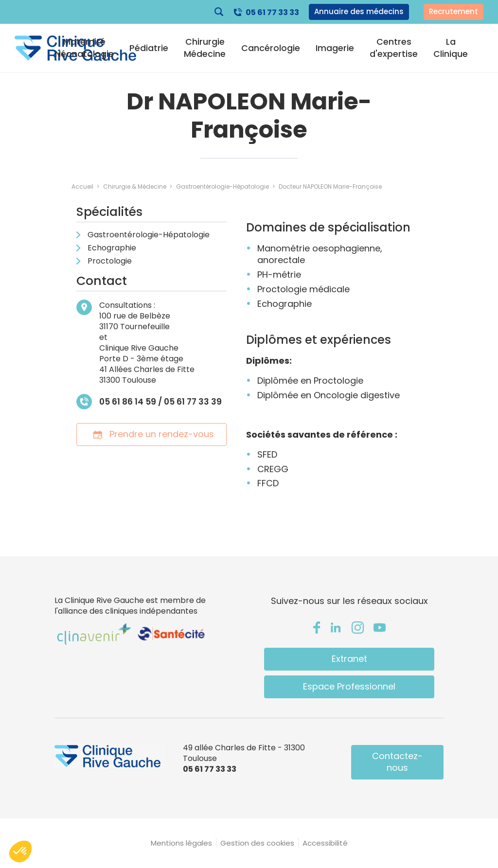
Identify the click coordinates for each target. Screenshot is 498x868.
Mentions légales (181, 843)
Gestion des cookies (257, 843)
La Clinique (451, 48)
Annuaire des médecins (359, 11)
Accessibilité (325, 843)
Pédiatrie (149, 48)
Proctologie (110, 261)
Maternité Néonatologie (84, 48)
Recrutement (454, 11)
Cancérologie (271, 48)
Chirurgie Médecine (205, 48)
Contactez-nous (397, 762)
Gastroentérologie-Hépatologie (149, 235)
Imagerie (335, 48)
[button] (20, 851)
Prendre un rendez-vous (151, 434)
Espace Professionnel (349, 686)
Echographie (112, 248)
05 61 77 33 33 (272, 12)
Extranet (349, 659)
